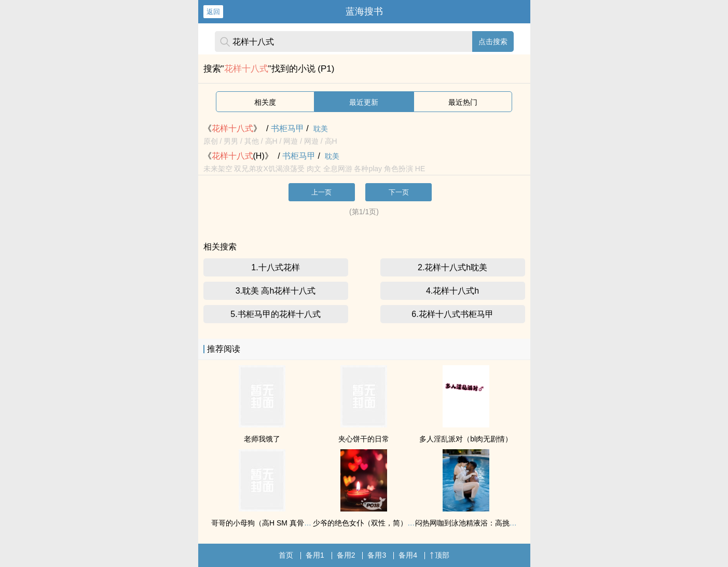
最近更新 (364, 102)
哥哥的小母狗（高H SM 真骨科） (265, 523)
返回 (213, 12)
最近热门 (463, 102)
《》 (232, 128)
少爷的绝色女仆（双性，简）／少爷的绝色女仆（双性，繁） (411, 523)
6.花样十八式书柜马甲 (452, 314)
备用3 (377, 555)
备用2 (346, 555)
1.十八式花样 (275, 267)
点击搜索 (493, 42)
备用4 (408, 555)
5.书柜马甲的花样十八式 (275, 314)
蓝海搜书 (364, 11)
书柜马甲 (287, 128)
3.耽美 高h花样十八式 (276, 291)
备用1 (315, 555)
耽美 (321, 129)
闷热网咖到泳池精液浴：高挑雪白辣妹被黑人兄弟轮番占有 (510, 523)
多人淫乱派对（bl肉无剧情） (466, 439)
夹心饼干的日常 (364, 439)
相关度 (265, 102)
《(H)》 (238, 156)
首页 (286, 555)
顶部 (439, 555)
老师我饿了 (262, 439)
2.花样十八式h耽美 (452, 267)
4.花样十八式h (452, 291)
